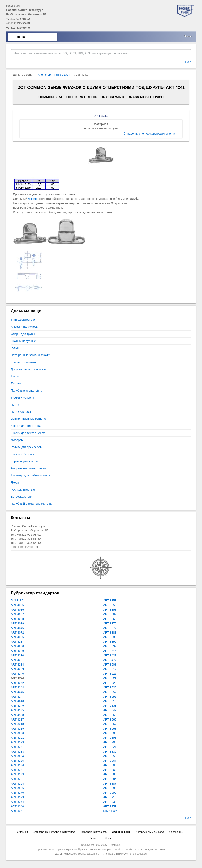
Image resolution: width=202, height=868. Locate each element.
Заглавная (22, 832)
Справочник (176, 832)
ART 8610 (110, 701)
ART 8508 (110, 665)
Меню (21, 37)
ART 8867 (110, 761)
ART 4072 (17, 632)
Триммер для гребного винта (30, 475)
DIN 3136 (17, 600)
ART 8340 (17, 806)
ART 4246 (17, 692)
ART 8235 (17, 761)
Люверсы (17, 440)
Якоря (15, 483)
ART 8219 (17, 729)
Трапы (15, 376)
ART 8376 (110, 623)
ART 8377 (110, 628)
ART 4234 (17, 665)
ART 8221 (17, 738)
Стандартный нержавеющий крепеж (54, 832)
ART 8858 (110, 756)
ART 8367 (110, 614)
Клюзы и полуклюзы (24, 327)
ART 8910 (110, 797)
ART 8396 (110, 642)
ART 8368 (110, 619)
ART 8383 (110, 632)
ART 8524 (110, 678)
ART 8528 (110, 683)
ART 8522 (110, 674)
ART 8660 (110, 715)
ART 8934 (110, 802)
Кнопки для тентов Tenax (28, 433)
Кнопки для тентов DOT (54, 75)
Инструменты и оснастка (150, 832)
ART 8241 (17, 779)
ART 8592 (110, 697)
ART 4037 (17, 614)
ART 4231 (17, 660)
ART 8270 (17, 793)
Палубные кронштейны (27, 390)
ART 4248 (17, 701)
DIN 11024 (110, 811)
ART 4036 (17, 610)
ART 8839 (110, 752)
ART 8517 (110, 669)
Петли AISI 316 (21, 412)
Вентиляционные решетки (29, 419)
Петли (15, 405)
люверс (33, 199)
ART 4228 (17, 646)
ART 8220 (17, 733)
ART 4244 (17, 687)
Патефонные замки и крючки (30, 355)
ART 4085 (17, 637)
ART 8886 (110, 779)
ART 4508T (18, 715)
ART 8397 (110, 646)
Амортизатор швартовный (28, 468)
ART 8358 (110, 610)
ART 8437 (110, 655)
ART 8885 (110, 774)
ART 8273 (17, 797)
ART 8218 (17, 724)
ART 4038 (17, 619)
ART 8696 (110, 738)
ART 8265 (17, 788)
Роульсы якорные (23, 490)
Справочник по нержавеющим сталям (150, 133)
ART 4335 (17, 710)
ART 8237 (17, 770)
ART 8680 (110, 733)
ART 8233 (17, 752)
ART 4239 (17, 669)
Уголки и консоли (22, 398)
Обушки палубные (23, 341)
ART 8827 (110, 747)
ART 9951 (110, 806)
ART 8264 (17, 784)
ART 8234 (17, 756)
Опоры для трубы (23, 334)
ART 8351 (110, 600)
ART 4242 (17, 683)
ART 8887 (110, 784)
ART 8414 (110, 651)
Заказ (188, 36)
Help (188, 62)
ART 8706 (110, 742)
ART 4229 (17, 651)
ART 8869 (110, 770)
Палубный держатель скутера (31, 504)
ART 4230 (17, 655)
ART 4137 (17, 642)
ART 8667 (110, 724)
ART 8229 (17, 742)
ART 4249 (17, 706)
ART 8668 (110, 729)
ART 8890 (110, 793)
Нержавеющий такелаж (93, 832)
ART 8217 (17, 720)
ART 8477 (110, 660)
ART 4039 (17, 623)
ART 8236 (17, 765)
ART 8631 (110, 706)
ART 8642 (110, 710)
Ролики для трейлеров (26, 447)
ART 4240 (17, 674)
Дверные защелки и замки (29, 369)
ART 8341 (17, 811)
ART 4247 (17, 697)
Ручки (15, 348)
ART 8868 (110, 765)
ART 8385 (110, 637)
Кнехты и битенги (23, 454)
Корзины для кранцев (25, 461)
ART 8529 (110, 687)
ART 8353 (110, 605)
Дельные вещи (121, 832)
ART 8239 (17, 774)
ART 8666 (110, 720)
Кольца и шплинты (23, 362)
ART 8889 (110, 788)
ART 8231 (17, 747)
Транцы (16, 383)
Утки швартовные (23, 320)
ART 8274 (17, 802)
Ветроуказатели (22, 497)
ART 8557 (110, 692)
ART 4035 (17, 605)
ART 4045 (17, 628)
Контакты (95, 838)
